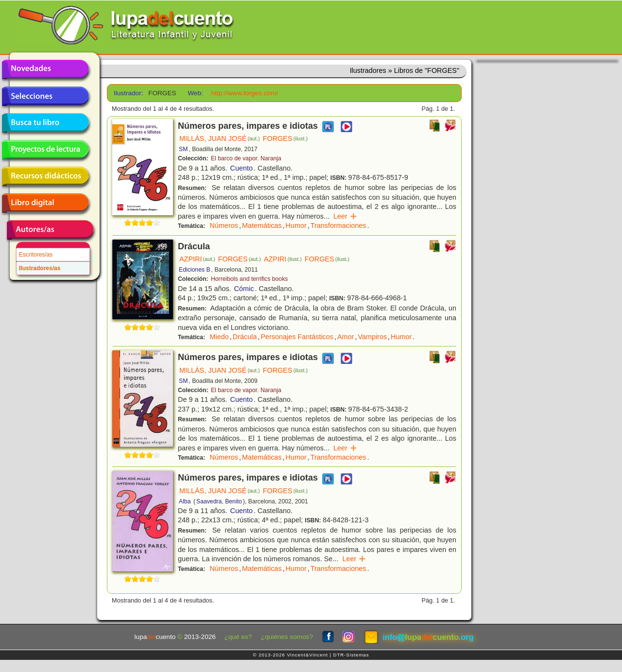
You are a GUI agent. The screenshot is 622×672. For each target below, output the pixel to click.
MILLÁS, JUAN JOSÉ (220, 138)
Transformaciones (338, 225)
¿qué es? (238, 637)
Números (224, 225)
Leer (345, 216)
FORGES (285, 138)
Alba (185, 501)
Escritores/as (36, 255)
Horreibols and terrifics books (249, 279)
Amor (346, 337)
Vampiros (372, 337)
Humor (296, 225)
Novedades (45, 69)
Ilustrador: (128, 93)
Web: (195, 93)
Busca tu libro (45, 123)
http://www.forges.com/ (245, 93)
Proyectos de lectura (45, 150)
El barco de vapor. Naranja (246, 158)
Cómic (244, 289)
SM (183, 149)
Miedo (219, 337)
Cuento (242, 168)
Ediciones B (195, 270)
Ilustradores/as (40, 268)
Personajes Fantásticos (297, 337)
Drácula (245, 337)
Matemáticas (262, 225)
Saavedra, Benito (219, 501)
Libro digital (45, 203)
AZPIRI (197, 259)
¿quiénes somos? (287, 637)
